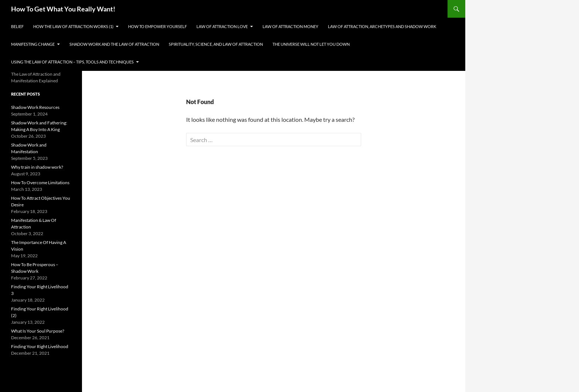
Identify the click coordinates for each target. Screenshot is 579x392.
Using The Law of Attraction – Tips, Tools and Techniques (72, 62)
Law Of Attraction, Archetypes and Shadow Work (382, 26)
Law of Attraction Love (222, 26)
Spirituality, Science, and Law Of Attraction (216, 44)
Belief (17, 26)
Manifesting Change (33, 44)
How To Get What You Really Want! (63, 9)
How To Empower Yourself (157, 26)
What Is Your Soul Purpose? (38, 331)
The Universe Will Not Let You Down (311, 44)
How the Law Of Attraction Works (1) (73, 26)
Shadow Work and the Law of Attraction (114, 44)
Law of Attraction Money (290, 26)
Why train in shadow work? (37, 167)
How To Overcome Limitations (40, 183)
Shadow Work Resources (35, 107)
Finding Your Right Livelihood (40, 346)
